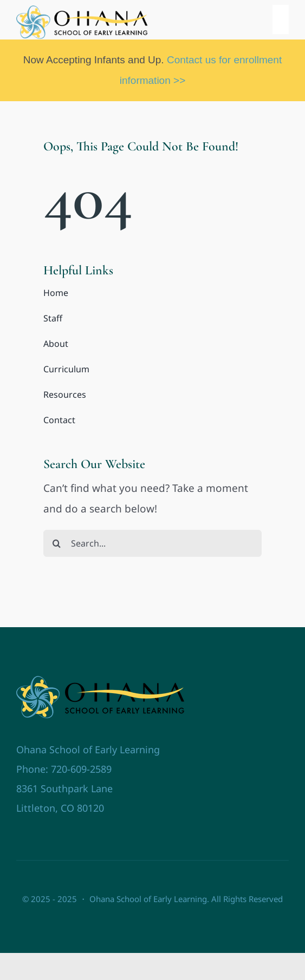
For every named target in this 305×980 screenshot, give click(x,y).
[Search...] (153, 543)
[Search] (57, 543)
